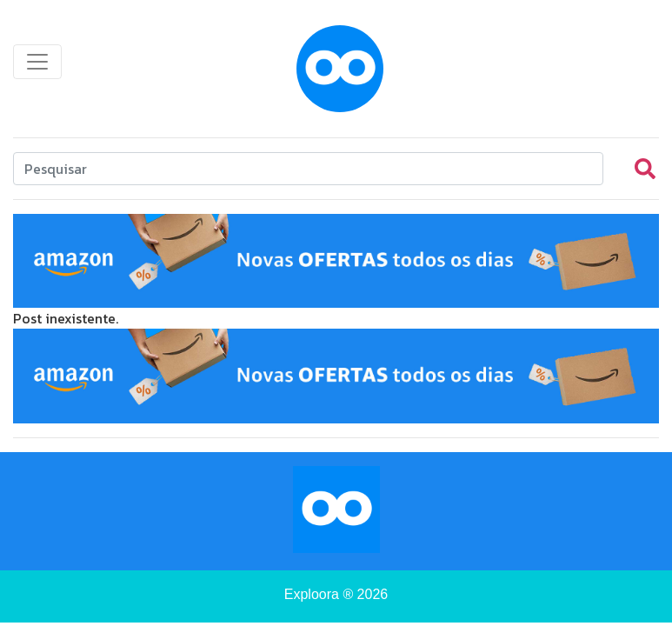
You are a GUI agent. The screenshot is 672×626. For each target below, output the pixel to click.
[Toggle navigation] (37, 62)
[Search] (308, 169)
